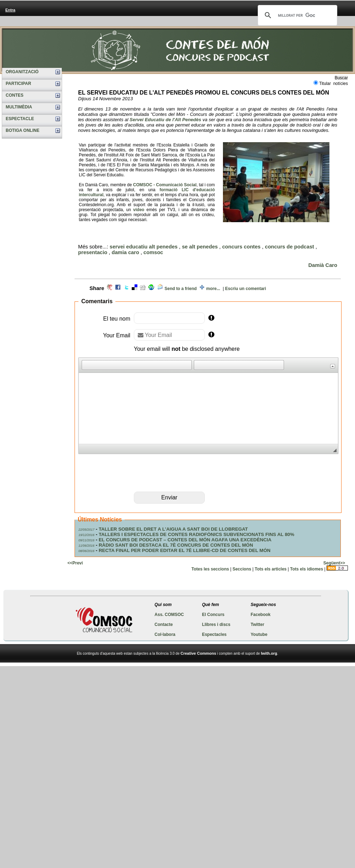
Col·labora (165, 634)
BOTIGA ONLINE (23, 130)
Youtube (259, 634)
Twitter (257, 625)
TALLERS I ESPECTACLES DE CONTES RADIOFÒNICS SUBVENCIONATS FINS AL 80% (196, 534)
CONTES (15, 95)
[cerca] (296, 15)
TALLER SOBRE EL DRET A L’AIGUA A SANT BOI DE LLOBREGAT (173, 529)
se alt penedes (200, 247)
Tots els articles (271, 569)
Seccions (242, 569)
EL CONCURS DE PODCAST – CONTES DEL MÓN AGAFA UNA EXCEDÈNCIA (185, 540)
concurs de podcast (289, 247)
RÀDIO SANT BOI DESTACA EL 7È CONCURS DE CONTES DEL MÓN (176, 545)
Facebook (261, 615)
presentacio (93, 252)
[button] (87, 365)
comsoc (153, 252)
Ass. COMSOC (169, 615)
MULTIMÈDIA (19, 107)
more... (213, 289)
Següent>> (334, 563)
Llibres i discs (216, 625)
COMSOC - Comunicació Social (165, 185)
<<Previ (75, 563)
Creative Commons (198, 653)
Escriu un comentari (245, 289)
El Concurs (213, 615)
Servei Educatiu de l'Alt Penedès (165, 120)
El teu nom (117, 319)
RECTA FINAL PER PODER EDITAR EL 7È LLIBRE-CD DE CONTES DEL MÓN (185, 550)
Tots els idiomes (307, 569)
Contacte (163, 625)
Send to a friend (181, 289)
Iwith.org (269, 653)
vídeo (139, 210)
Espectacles (214, 634)
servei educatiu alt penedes (144, 247)
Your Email (117, 335)
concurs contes (241, 247)
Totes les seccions (210, 569)
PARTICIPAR (18, 84)
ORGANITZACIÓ (22, 72)
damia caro (125, 252)
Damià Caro (323, 265)
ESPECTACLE (20, 119)
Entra (10, 10)
